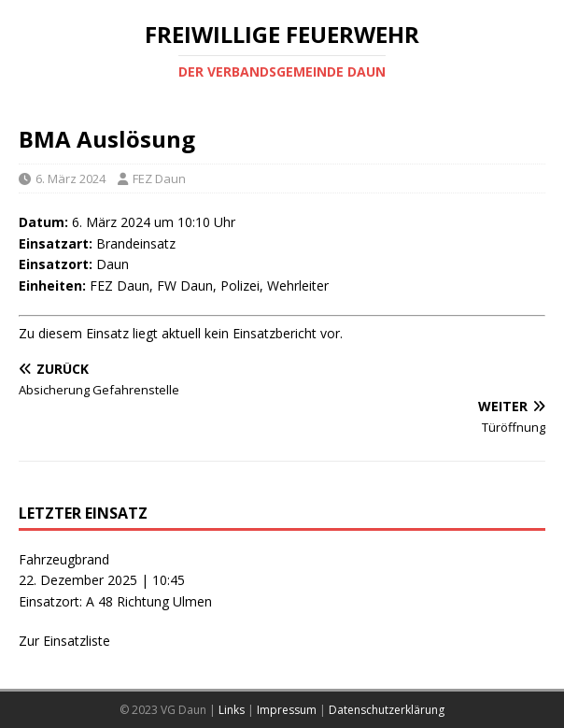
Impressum (287, 710)
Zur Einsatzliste (64, 641)
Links (232, 710)
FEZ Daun (159, 178)
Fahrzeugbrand (64, 559)
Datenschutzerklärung (387, 710)
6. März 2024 (70, 178)
